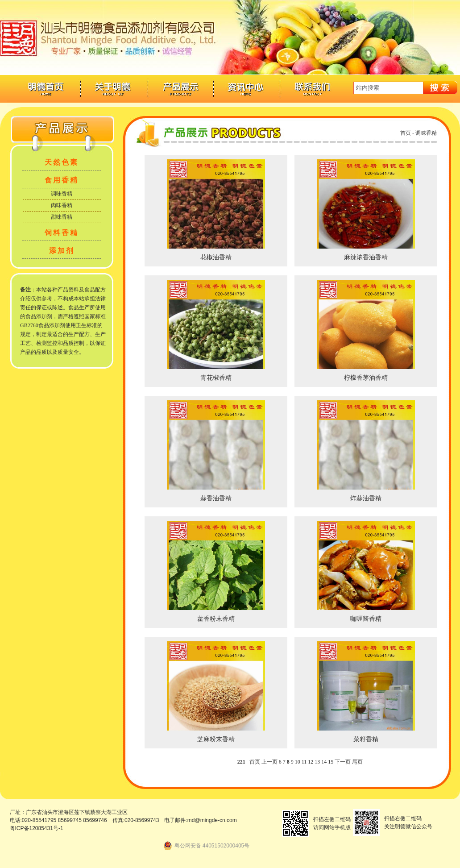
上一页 (269, 762)
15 (331, 762)
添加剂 (62, 251)
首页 (406, 133)
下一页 (343, 762)
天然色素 (62, 162)
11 (304, 762)
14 (324, 762)
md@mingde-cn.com (212, 820)
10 (298, 762)
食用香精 (62, 180)
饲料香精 (62, 233)
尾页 (357, 762)
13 (317, 762)
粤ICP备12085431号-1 (37, 828)
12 (311, 762)
